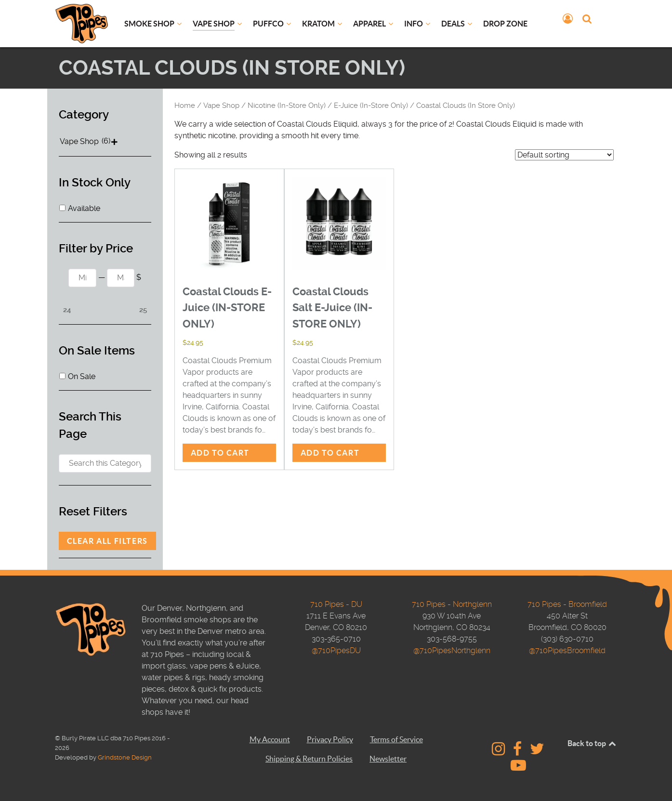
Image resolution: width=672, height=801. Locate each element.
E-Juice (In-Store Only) (371, 105)
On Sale (82, 376)
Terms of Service (396, 739)
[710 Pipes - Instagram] (500, 752)
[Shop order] (564, 155)
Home (185, 105)
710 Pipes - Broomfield (567, 604)
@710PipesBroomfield (567, 650)
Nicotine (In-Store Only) (287, 105)
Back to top (593, 743)
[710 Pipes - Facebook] (519, 752)
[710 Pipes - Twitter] (537, 752)
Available (84, 208)
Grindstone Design (125, 757)
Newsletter (388, 759)
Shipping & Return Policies (309, 759)
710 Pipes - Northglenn (452, 604)
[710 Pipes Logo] (82, 23)
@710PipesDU (336, 650)
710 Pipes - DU (336, 604)
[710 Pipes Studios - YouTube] (518, 768)
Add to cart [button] (220, 453)
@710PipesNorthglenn (452, 650)
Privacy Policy (330, 739)
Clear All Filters (107, 541)
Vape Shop (221, 105)
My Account (270, 739)
